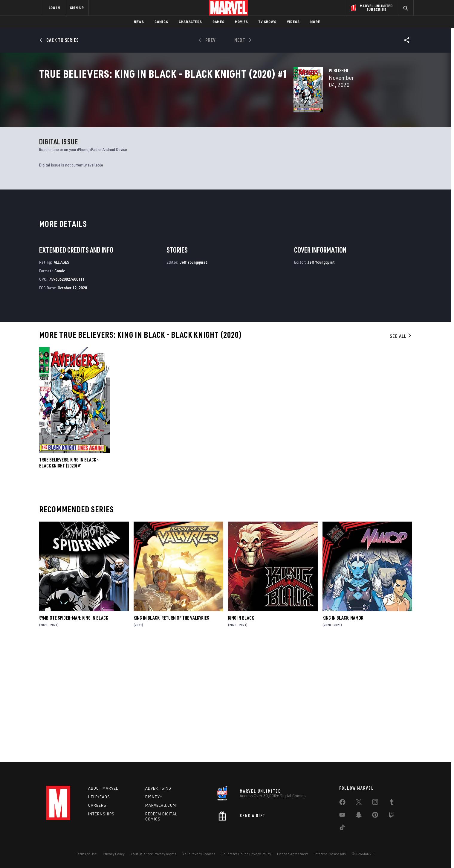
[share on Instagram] (375, 803)
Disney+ (154, 797)
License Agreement (293, 854)
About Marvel (103, 788)
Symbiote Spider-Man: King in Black (74, 733)
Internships (101, 814)
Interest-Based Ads (330, 854)
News (139, 22)
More (315, 22)
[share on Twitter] (359, 803)
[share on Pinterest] (375, 816)
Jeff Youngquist (194, 377)
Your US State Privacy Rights (153, 854)
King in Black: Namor (343, 733)
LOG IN (54, 8)
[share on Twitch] (392, 816)
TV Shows (267, 22)
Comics (161, 22)
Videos (293, 22)
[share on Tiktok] (342, 829)
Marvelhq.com (161, 805)
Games (218, 22)
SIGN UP (77, 8)
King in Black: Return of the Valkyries (171, 733)
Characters (190, 22)
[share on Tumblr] (392, 803)
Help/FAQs (99, 797)
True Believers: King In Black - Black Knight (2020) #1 (69, 578)
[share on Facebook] (342, 803)
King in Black (241, 733)
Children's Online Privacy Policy (246, 854)
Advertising (158, 788)
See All (401, 452)
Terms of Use (86, 854)
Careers (97, 805)
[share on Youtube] (342, 816)
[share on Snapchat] (359, 816)
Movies (241, 22)
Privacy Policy (114, 854)
